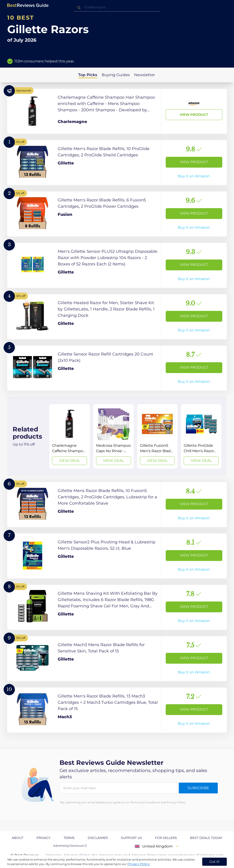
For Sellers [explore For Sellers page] (166, 838)
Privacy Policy (139, 864)
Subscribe (198, 788)
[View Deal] (70, 436)
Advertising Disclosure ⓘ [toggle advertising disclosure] (70, 846)
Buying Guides (116, 75)
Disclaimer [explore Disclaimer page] (98, 838)
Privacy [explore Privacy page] (44, 838)
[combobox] (117, 7)
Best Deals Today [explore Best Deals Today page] (206, 838)
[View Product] (117, 111)
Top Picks (88, 75)
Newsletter (145, 75)
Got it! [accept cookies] (214, 862)
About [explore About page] (18, 838)
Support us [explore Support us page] (131, 838)
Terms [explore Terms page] (69, 838)
